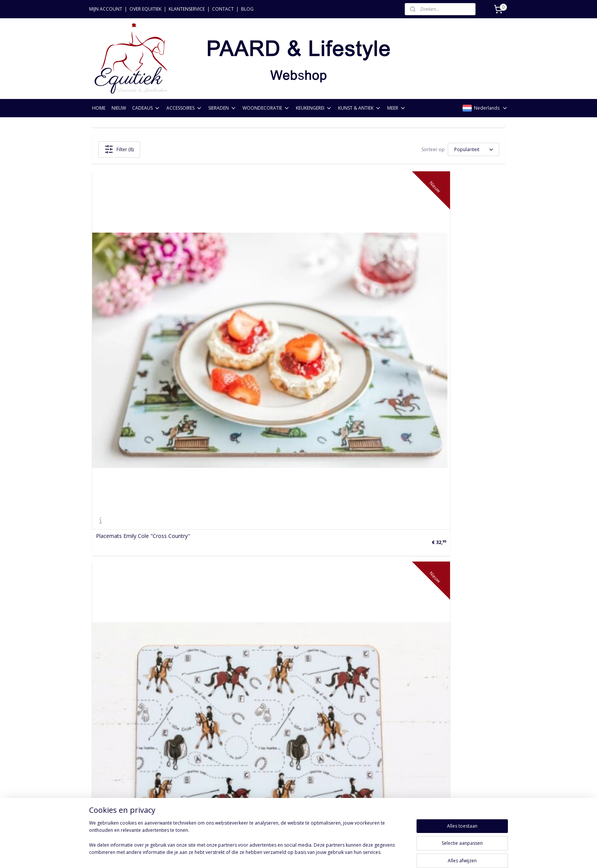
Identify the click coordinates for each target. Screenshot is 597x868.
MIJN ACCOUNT (106, 9)
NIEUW (119, 108)
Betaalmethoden (113, 732)
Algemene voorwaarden (122, 757)
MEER (397, 108)
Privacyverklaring (113, 740)
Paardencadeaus (196, 714)
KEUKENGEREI (314, 108)
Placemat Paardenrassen (266, 478)
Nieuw (184, 706)
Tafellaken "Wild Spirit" (124, 645)
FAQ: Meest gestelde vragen (127, 774)
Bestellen (104, 706)
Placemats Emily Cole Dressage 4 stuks (284, 312)
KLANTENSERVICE (187, 9)
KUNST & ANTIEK (360, 108)
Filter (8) (119, 149)
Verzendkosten (110, 714)
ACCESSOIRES (184, 108)
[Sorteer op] (473, 149)
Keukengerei (191, 748)
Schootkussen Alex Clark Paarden (137, 478)
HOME (99, 108)
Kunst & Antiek (194, 757)
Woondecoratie (195, 740)
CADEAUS (146, 108)
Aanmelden (278, 740)
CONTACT (223, 9)
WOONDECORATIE (266, 108)
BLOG (247, 9)
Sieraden (187, 732)
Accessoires (191, 723)
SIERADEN (222, 108)
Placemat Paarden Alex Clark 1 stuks (420, 312)
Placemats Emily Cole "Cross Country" (143, 312)
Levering (103, 748)
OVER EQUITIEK (145, 9)
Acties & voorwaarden (120, 765)
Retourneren (108, 723)
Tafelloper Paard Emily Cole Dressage (282, 645)
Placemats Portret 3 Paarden (411, 478)
